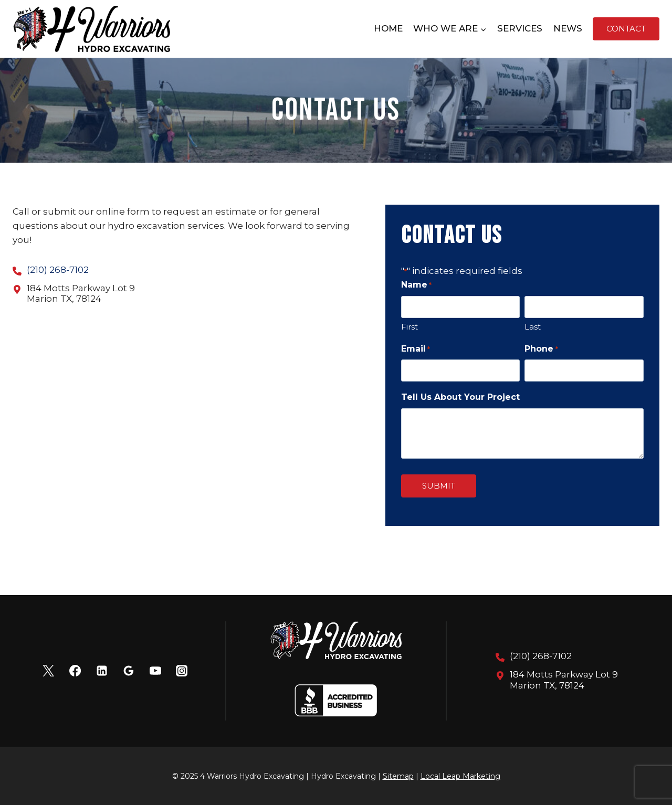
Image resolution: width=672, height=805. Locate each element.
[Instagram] (182, 671)
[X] (48, 671)
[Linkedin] (102, 671)
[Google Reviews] (129, 671)
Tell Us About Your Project (460, 397)
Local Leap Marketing (460, 776)
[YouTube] (155, 671)
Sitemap (398, 776)
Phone (541, 349)
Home (388, 28)
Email (416, 349)
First (409, 327)
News (568, 28)
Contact (626, 29)
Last (533, 327)
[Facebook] (75, 671)
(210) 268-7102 (58, 270)
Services (520, 28)
